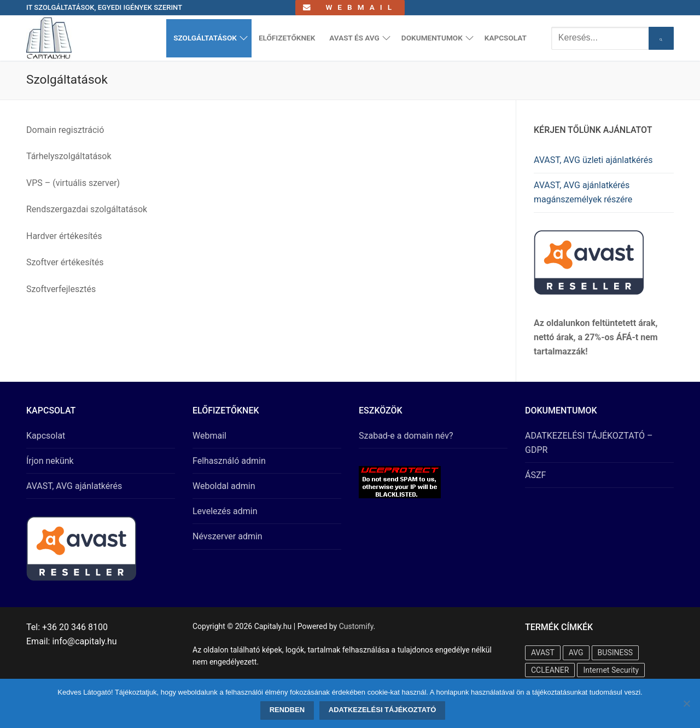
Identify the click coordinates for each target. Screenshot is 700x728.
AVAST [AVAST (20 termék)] (543, 653)
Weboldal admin (224, 486)
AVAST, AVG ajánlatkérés (74, 486)
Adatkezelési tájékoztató (382, 710)
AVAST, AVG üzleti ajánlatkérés (593, 160)
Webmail (350, 7)
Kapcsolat (46, 436)
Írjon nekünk (50, 461)
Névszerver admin (227, 536)
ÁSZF (535, 475)
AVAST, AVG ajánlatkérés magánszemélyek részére (583, 192)
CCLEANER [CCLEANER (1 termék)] (550, 670)
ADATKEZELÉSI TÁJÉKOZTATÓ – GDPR (589, 443)
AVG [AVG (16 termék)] (576, 653)
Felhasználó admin (229, 461)
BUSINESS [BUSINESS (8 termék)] (616, 653)
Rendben (287, 710)
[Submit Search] (661, 38)
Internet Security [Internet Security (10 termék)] (611, 670)
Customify (356, 626)
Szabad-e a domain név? (406, 436)
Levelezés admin (225, 511)
